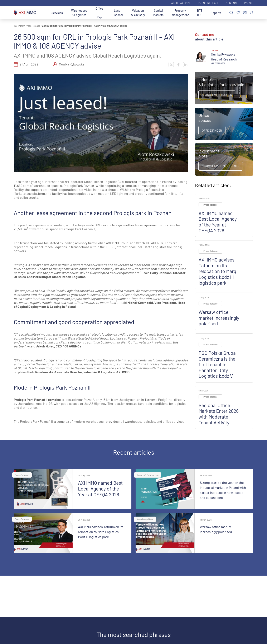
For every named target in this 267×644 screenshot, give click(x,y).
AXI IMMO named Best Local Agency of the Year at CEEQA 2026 (218, 222)
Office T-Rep (99, 13)
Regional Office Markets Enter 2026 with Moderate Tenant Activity (219, 414)
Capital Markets (158, 13)
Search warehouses (217, 95)
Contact (232, 3)
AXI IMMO (19, 26)
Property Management (180, 13)
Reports (216, 13)
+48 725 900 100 (218, 63)
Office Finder (212, 130)
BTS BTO (200, 13)
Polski (249, 3)
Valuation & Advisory (138, 13)
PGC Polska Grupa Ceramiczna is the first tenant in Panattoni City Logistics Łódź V (217, 364)
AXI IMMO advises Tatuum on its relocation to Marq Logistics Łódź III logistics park (217, 271)
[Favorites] (238, 13)
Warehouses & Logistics (79, 13)
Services (57, 13)
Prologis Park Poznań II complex (37, 399)
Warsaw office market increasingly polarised (219, 318)
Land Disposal (117, 13)
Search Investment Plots (221, 166)
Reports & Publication (148, 475)
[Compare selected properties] (245, 13)
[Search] (231, 13)
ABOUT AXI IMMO (181, 3)
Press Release (208, 3)
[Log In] (252, 13)
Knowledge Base (145, 519)
